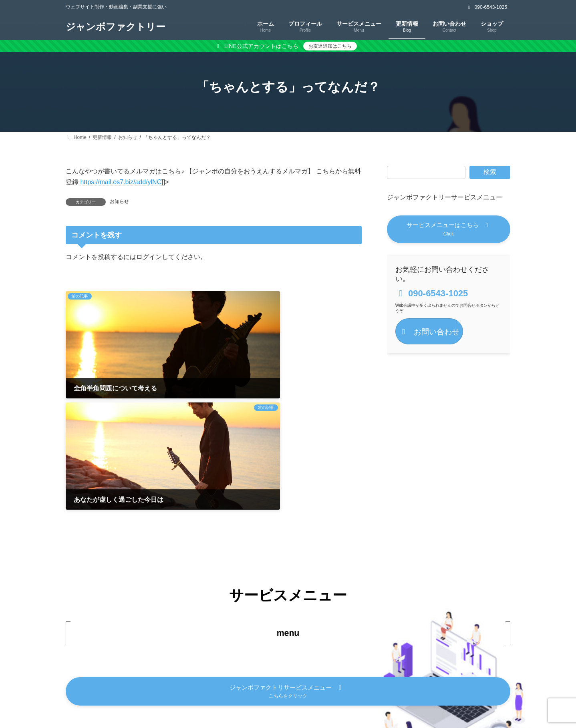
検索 (490, 172)
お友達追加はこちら (330, 46)
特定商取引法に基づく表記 (291, 692)
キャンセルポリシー (369, 692)
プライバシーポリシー (210, 692)
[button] (449, 230)
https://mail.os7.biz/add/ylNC (121, 182)
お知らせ (119, 201)
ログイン (149, 256)
